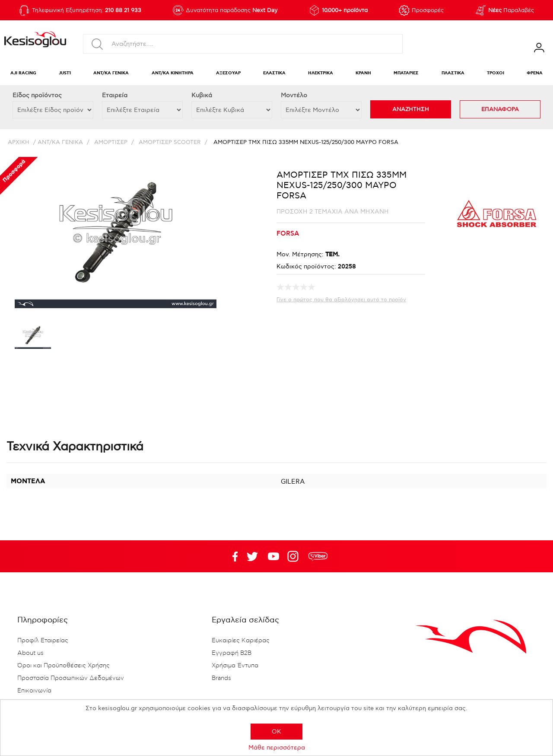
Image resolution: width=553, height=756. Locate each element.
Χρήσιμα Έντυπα (235, 666)
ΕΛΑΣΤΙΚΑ (274, 73)
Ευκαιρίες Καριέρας (241, 641)
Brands (221, 678)
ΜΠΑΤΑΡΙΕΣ (406, 73)
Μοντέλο (294, 95)
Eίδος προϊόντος (37, 95)
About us (30, 653)
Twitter (273, 556)
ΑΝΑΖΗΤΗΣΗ (411, 109)
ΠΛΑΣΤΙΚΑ (453, 73)
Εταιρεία (115, 95)
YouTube (252, 556)
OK (276, 732)
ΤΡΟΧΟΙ (496, 73)
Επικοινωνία (34, 691)
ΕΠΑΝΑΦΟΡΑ (500, 109)
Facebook (231, 556)
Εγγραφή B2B (232, 653)
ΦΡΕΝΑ (535, 73)
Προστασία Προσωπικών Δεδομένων (71, 678)
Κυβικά (202, 95)
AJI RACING (23, 73)
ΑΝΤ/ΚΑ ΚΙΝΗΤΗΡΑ (173, 73)
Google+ (295, 556)
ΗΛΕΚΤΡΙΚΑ (321, 73)
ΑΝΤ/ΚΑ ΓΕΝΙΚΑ (111, 73)
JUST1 (65, 73)
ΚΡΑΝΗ (363, 73)
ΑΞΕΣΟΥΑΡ (228, 73)
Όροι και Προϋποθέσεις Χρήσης (64, 666)
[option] (33, 337)
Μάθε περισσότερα (277, 748)
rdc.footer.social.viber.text (318, 556)
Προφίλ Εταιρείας (43, 641)
